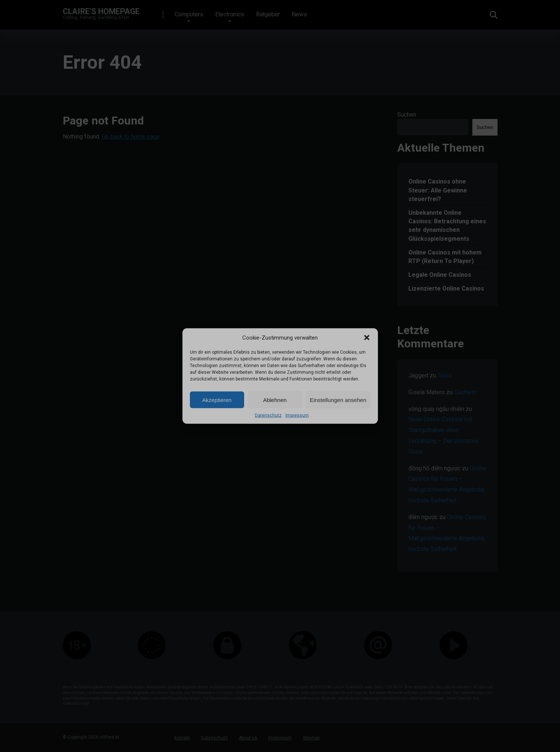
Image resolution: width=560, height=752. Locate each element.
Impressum (297, 415)
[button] (367, 338)
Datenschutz (268, 415)
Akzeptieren (217, 400)
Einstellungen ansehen (338, 400)
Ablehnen (275, 400)
